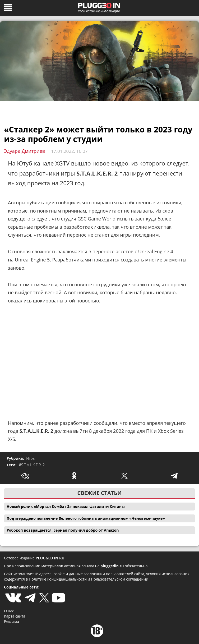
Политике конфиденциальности (58, 579)
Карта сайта (15, 616)
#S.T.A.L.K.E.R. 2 (32, 465)
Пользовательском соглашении (120, 579)
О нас (9, 611)
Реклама (11, 621)
